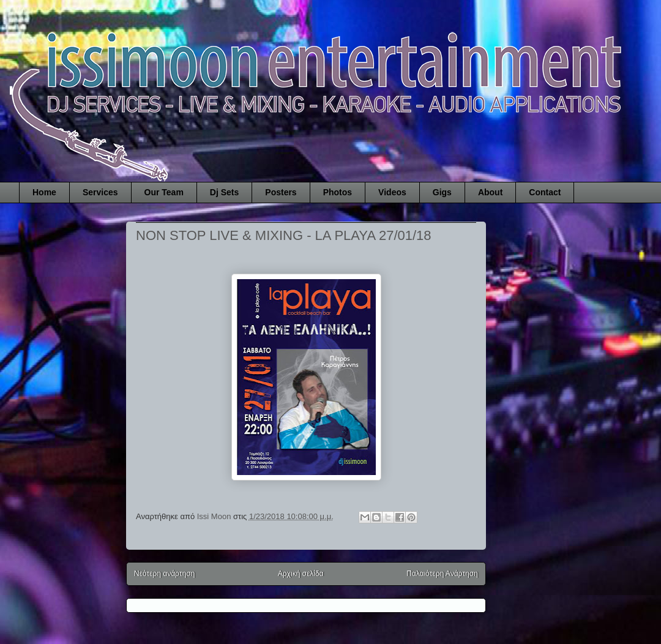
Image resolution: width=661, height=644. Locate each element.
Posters (281, 192)
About (490, 192)
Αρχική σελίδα (301, 574)
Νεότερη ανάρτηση (164, 574)
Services (100, 192)
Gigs (442, 192)
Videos (392, 192)
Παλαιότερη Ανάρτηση (442, 574)
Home (44, 192)
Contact (545, 192)
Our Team (164, 192)
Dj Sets (224, 192)
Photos (338, 192)
